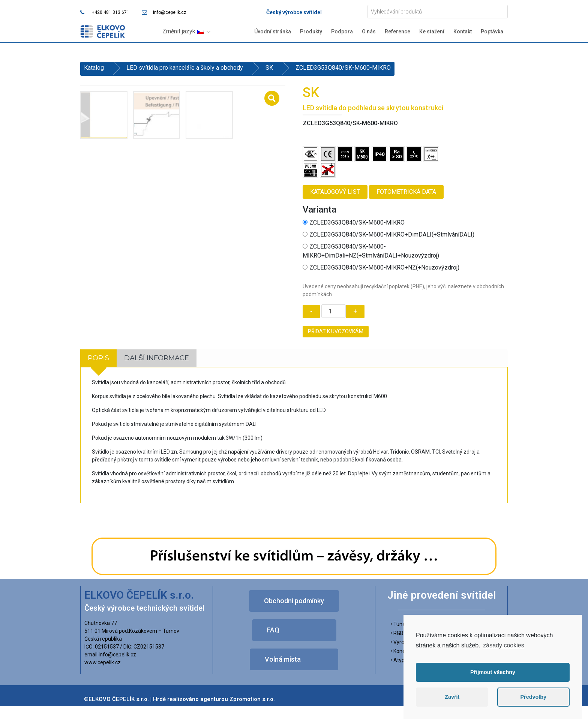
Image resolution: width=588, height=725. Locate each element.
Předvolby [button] (533, 697)
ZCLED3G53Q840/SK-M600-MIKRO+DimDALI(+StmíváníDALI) (388, 234)
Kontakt (463, 31)
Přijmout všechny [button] (493, 672)
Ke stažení (432, 31)
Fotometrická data (406, 192)
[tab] (98, 358)
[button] (294, 601)
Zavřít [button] (452, 697)
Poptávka (492, 31)
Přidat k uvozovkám (336, 331)
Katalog (94, 68)
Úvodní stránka (273, 31)
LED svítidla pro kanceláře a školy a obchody (185, 68)
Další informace (157, 358)
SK (269, 68)
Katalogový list (335, 192)
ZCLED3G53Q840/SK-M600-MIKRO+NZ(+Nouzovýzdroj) (381, 267)
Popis (98, 358)
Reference (397, 31)
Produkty (311, 31)
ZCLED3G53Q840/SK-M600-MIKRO (354, 222)
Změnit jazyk (183, 31)
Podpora (342, 31)
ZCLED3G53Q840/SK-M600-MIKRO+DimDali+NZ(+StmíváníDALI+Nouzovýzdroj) (371, 251)
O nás (369, 31)
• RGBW (399, 633)
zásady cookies (503, 645)
